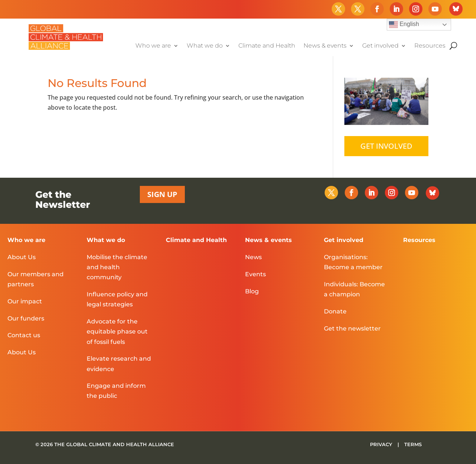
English (404, 25)
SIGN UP (162, 194)
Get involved (380, 46)
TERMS (413, 444)
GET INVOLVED (386, 146)
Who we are (153, 46)
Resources (430, 46)
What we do (205, 46)
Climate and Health (267, 46)
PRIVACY (382, 444)
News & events (325, 46)
